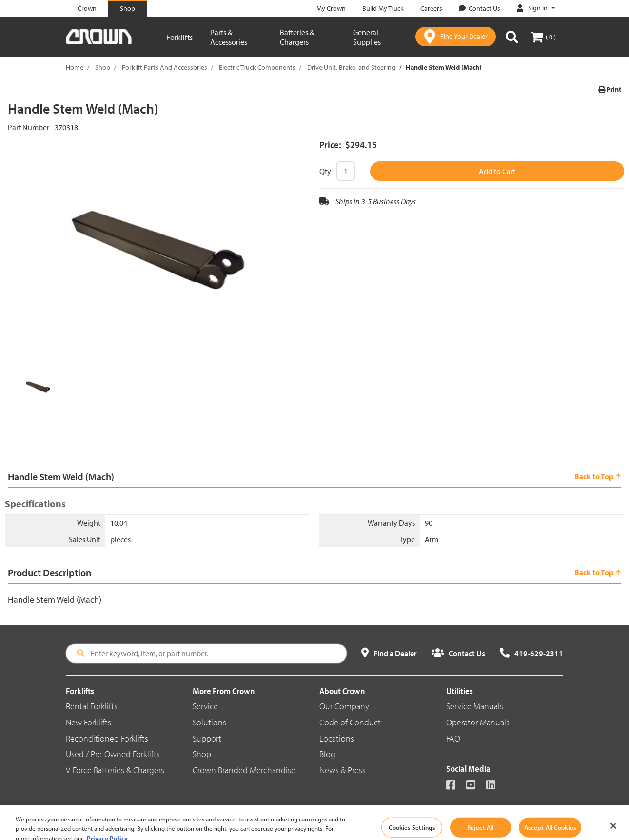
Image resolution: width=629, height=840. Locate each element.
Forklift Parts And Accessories (165, 67)
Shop (103, 67)
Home (75, 67)
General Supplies (367, 37)
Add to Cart (497, 171)
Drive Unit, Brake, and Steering (351, 67)
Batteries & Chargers (297, 37)
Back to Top (598, 476)
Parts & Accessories (229, 37)
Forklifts (179, 37)
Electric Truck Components (257, 67)
